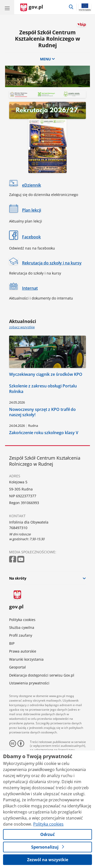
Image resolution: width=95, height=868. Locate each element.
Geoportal (17, 667)
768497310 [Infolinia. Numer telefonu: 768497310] (18, 528)
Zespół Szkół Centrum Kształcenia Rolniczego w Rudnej (48, 39)
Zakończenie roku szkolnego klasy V (44, 432)
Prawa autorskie (23, 651)
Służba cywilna (22, 627)
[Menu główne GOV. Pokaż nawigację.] (7, 7)
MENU (48, 59)
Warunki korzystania (26, 659)
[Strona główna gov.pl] (32, 8)
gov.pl (16, 600)
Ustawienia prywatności (29, 683)
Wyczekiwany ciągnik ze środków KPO (46, 374)
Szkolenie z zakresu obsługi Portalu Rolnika (43, 389)
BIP (12, 643)
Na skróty (18, 578)
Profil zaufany (21, 635)
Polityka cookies (22, 620)
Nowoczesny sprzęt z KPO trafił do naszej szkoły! (42, 412)
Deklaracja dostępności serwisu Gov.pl (42, 675)
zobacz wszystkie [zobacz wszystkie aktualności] (22, 327)
